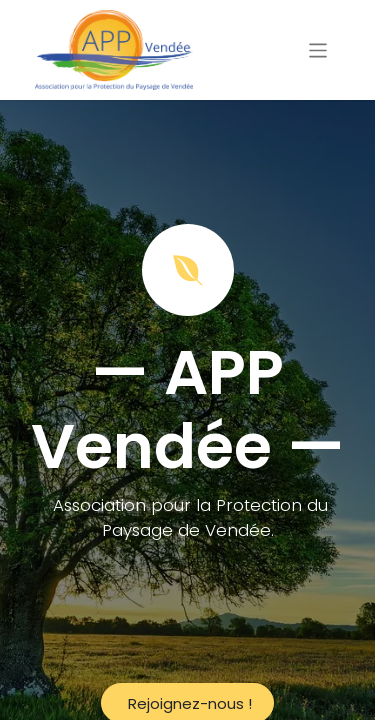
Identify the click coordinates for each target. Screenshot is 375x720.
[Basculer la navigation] (318, 49)
